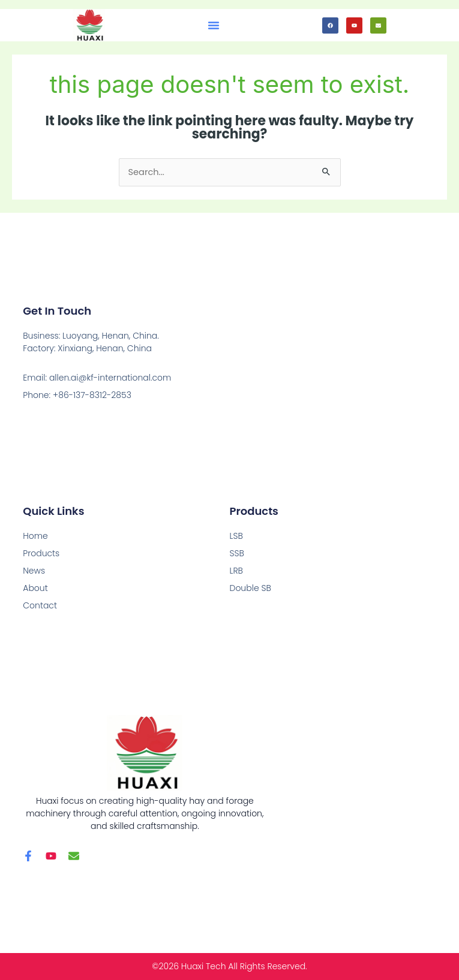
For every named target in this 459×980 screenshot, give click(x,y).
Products (41, 553)
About (35, 588)
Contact (40, 605)
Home (35, 536)
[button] (214, 25)
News (34, 571)
